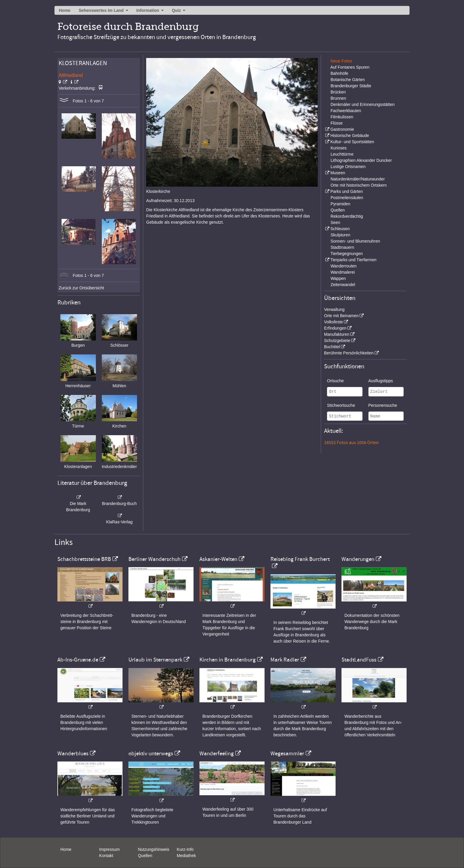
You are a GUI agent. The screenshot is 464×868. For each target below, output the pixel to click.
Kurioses (339, 148)
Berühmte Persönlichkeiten (349, 353)
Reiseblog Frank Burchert (300, 559)
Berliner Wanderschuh (154, 559)
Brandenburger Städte (351, 86)
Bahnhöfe (339, 73)
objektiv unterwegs (151, 754)
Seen (335, 222)
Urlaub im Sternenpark (155, 660)
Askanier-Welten (218, 559)
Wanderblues (73, 754)
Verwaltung (334, 309)
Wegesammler (287, 754)
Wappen (338, 278)
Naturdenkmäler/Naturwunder (358, 179)
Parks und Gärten (347, 191)
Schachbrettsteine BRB (84, 559)
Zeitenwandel (343, 285)
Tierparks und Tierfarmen (353, 260)
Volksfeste (333, 322)
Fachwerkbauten (346, 111)
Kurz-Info (185, 849)
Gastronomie (342, 129)
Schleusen (340, 229)
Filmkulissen (342, 117)
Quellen (338, 210)
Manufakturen (337, 334)
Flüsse (337, 123)
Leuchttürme (342, 154)
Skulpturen (340, 235)
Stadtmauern (342, 247)
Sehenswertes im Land (101, 10)
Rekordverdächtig (347, 216)
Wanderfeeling (217, 754)
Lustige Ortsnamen (348, 167)
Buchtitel (332, 347)
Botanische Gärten (348, 80)
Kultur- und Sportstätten (352, 142)
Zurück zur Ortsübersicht (81, 288)
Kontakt (106, 856)
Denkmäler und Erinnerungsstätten (362, 104)
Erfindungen (335, 328)
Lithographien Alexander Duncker (361, 160)
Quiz (176, 10)
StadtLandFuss (359, 660)
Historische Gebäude (350, 135)
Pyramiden (340, 204)
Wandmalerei (343, 272)
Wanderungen (358, 559)
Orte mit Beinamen (341, 316)
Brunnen (338, 98)
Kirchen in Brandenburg (228, 660)
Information (148, 10)
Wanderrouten (344, 266)
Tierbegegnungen (347, 254)
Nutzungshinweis (154, 849)
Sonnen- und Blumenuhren (355, 241)
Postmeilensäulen (347, 198)
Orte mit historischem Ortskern (359, 185)
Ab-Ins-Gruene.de (78, 660)
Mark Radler (285, 660)
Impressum (109, 849)
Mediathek (186, 856)
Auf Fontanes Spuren (350, 67)
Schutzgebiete (337, 341)
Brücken (338, 92)
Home (65, 10)
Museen (338, 173)
